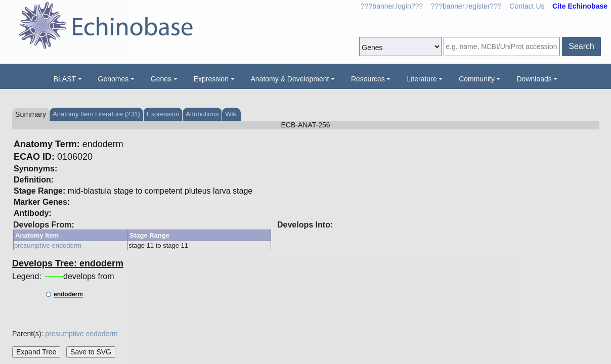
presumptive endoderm (48, 245)
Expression (211, 79)
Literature (422, 79)
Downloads (534, 79)
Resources (368, 79)
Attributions (202, 114)
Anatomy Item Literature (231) (96, 114)
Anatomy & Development (290, 79)
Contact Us (527, 6)
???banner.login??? (392, 6)
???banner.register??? (466, 6)
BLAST (65, 79)
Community (477, 79)
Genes (161, 79)
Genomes (114, 79)
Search (581, 46)
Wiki (231, 114)
